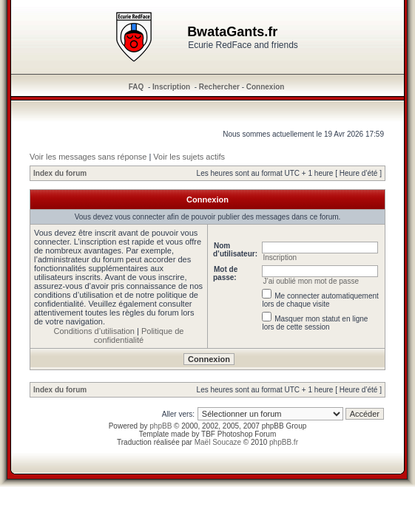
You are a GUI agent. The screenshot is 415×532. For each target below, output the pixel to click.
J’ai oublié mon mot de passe (311, 281)
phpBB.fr (284, 442)
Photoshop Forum (247, 434)
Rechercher (219, 87)
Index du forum (60, 173)
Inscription (171, 87)
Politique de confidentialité (139, 335)
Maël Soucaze (218, 442)
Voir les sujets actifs (189, 157)
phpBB (161, 426)
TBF (208, 434)
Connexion (266, 87)
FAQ (136, 87)
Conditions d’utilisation (94, 331)
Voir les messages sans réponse (88, 157)
